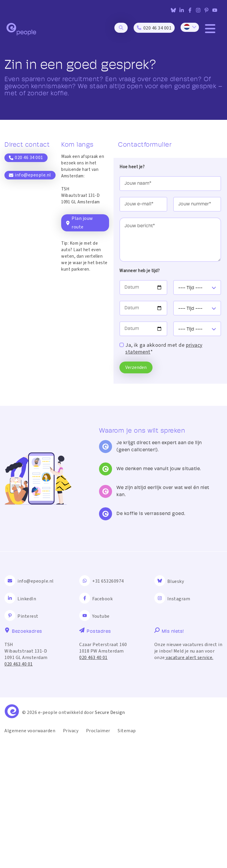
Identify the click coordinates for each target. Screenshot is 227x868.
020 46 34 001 (26, 158)
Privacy (71, 858)
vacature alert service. (189, 785)
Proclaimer (98, 858)
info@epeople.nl (30, 175)
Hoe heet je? (132, 167)
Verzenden (136, 367)
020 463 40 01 (19, 791)
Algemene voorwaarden (30, 858)
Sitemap (127, 858)
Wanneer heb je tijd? (140, 271)
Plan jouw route (79, 223)
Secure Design (110, 840)
